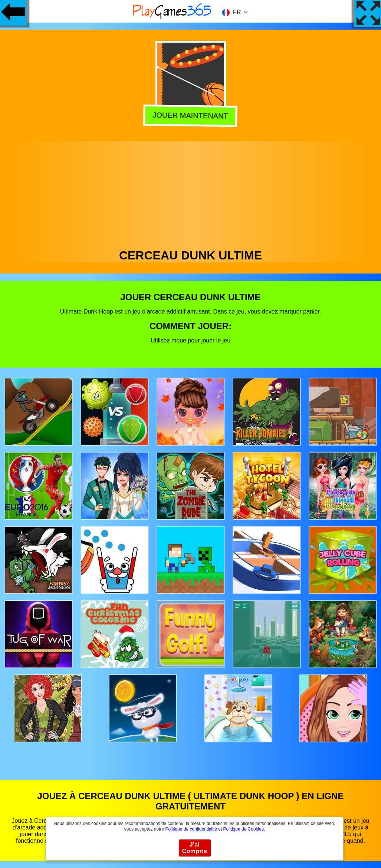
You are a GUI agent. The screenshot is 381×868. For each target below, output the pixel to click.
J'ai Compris (195, 848)
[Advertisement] (191, 193)
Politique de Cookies (244, 829)
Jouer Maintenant (191, 115)
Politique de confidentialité (191, 829)
